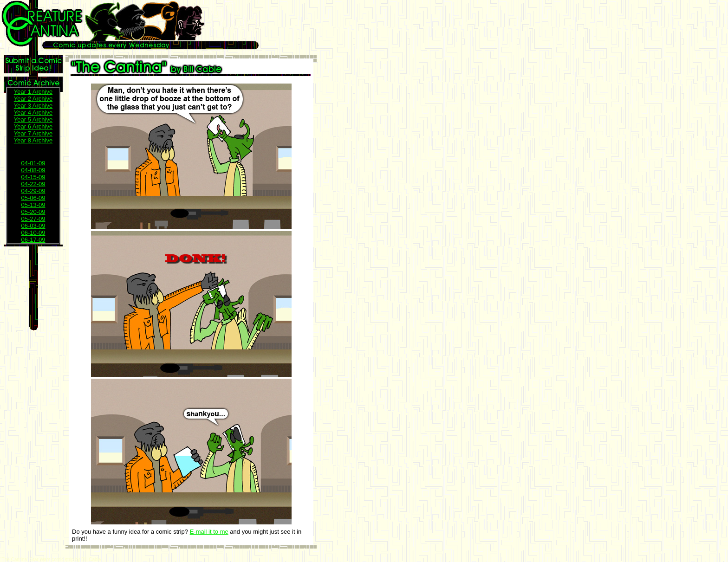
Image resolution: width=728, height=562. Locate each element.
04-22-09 (33, 184)
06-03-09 (33, 226)
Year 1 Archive (33, 92)
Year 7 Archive (33, 133)
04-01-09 (33, 163)
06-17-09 (33, 240)
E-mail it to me (209, 532)
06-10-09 (33, 233)
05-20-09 (33, 212)
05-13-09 (33, 205)
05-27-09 (33, 219)
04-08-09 (33, 170)
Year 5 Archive (33, 120)
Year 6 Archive (33, 126)
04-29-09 (33, 191)
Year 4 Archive (33, 113)
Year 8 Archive (33, 140)
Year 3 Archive (33, 106)
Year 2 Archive (33, 99)
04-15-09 (33, 177)
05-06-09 (33, 198)
